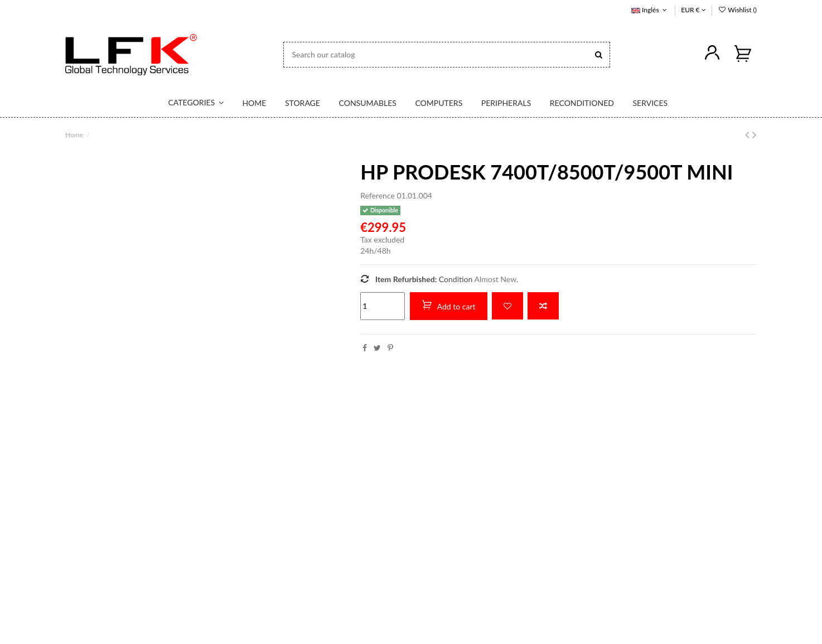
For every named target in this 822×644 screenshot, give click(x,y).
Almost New (495, 279)
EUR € (693, 10)
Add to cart (449, 306)
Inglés (650, 10)
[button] (189, 103)
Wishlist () (737, 10)
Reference (378, 195)
